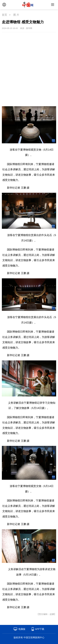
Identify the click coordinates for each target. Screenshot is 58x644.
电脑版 (22, 629)
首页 (4, 15)
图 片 (16, 15)
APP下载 (40, 629)
